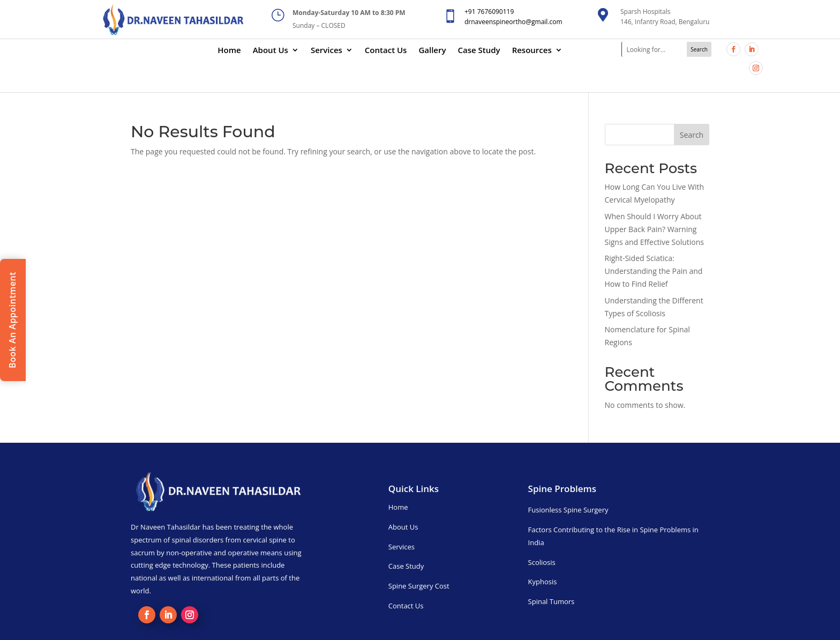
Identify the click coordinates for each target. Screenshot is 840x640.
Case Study (479, 51)
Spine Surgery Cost (419, 586)
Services (327, 51)
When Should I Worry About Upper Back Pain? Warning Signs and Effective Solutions (654, 229)
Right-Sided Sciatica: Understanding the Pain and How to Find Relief (654, 271)
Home (229, 51)
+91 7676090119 (489, 12)
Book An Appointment (12, 320)
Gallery (432, 51)
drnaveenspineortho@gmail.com (513, 22)
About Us (271, 51)
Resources (532, 51)
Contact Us (386, 51)
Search (692, 135)
